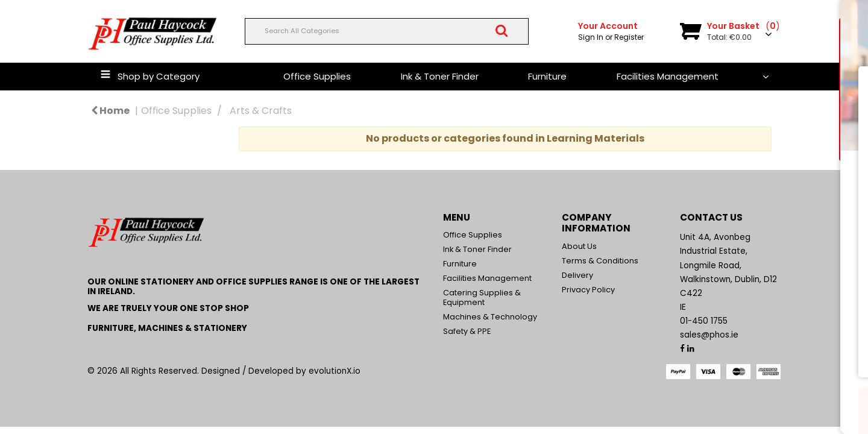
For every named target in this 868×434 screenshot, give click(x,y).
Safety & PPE (467, 331)
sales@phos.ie (709, 335)
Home (110, 111)
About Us (579, 246)
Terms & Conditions (600, 261)
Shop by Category (159, 76)
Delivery (577, 275)
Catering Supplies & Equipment (482, 297)
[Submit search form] (502, 31)
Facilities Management (668, 76)
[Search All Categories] (387, 31)
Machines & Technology (490, 317)
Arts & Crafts (261, 111)
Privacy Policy (588, 290)
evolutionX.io (335, 371)
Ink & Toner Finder (440, 76)
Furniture (547, 76)
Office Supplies (317, 76)
